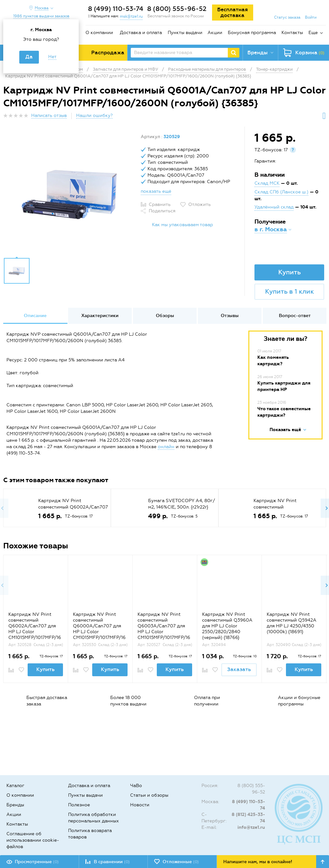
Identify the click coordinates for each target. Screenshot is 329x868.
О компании (99, 33)
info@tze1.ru (251, 827)
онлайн (166, 447)
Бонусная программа (252, 33)
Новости (140, 805)
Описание (35, 316)
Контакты (292, 33)
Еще (313, 33)
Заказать (239, 669)
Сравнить (160, 204)
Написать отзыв (49, 115)
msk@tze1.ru (131, 16)
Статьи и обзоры (149, 795)
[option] (70, 194)
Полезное (79, 805)
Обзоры (165, 316)
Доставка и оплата (141, 33)
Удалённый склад (274, 207)
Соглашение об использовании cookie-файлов (33, 840)
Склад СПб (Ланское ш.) (281, 192)
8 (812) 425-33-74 (248, 818)
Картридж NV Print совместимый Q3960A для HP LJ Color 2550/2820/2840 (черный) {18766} (227, 626)
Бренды (15, 805)
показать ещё (156, 191)
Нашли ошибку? (94, 115)
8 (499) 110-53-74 (116, 9)
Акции (215, 33)
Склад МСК (267, 183)
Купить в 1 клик (289, 291)
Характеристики (100, 316)
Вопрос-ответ (295, 316)
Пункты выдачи (185, 33)
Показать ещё (285, 430)
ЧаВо (136, 786)
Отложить (200, 204)
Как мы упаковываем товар (182, 225)
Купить (289, 272)
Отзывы (230, 316)
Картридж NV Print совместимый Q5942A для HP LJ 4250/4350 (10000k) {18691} (292, 623)
